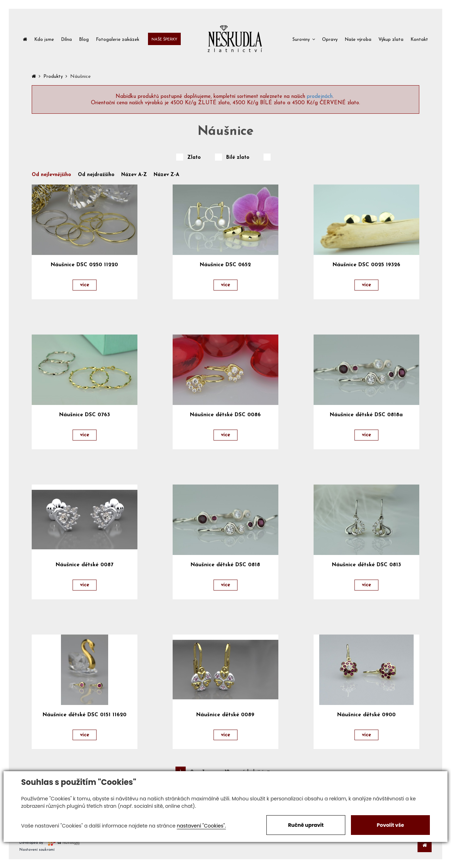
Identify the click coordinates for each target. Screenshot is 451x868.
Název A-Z (134, 175)
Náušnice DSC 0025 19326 (366, 265)
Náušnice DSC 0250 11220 (84, 265)
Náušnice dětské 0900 (366, 715)
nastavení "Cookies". (201, 826)
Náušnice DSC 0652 (225, 265)
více (85, 285)
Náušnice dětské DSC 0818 (225, 565)
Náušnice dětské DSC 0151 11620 (85, 715)
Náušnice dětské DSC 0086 (225, 415)
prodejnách (320, 97)
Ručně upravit (306, 825)
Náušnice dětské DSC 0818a (366, 415)
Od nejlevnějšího (51, 175)
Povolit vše (390, 825)
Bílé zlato (238, 158)
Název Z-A (166, 175)
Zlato (194, 158)
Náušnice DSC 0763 (85, 415)
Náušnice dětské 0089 (225, 715)
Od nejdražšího (96, 175)
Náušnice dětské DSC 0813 (366, 565)
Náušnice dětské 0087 (85, 565)
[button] (304, 39)
